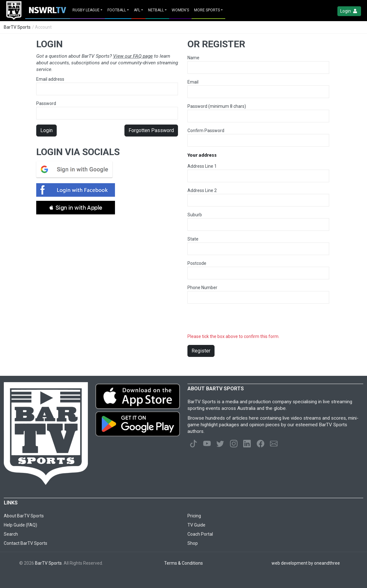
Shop (193, 543)
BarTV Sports (17, 27)
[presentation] (235, 321)
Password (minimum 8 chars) (217, 106)
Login (349, 11)
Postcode (197, 263)
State (193, 239)
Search (11, 534)
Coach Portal (200, 534)
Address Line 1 (202, 166)
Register (201, 351)
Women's (180, 10)
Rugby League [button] (86, 10)
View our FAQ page (133, 56)
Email (193, 82)
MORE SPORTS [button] (207, 10)
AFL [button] (137, 10)
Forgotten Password (151, 130)
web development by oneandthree (306, 563)
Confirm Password (206, 131)
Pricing (194, 516)
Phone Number (202, 288)
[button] (76, 208)
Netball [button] (156, 10)
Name (193, 58)
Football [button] (117, 10)
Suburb (195, 215)
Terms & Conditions (183, 563)
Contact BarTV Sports (26, 543)
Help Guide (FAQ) (20, 525)
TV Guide (196, 525)
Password (107, 110)
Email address (107, 86)
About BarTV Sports (24, 516)
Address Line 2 (202, 190)
